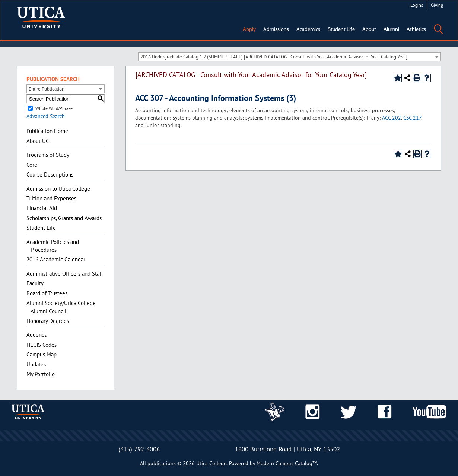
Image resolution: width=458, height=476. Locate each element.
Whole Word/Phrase (54, 108)
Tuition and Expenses (51, 198)
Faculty (35, 283)
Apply (249, 29)
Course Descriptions (50, 174)
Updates (36, 364)
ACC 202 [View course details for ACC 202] (392, 118)
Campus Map (42, 354)
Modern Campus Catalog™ (287, 463)
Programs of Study (48, 155)
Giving (437, 5)
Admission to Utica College (58, 189)
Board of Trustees (47, 293)
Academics (308, 29)
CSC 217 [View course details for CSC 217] (412, 118)
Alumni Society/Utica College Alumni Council (61, 307)
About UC (38, 141)
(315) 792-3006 (139, 449)
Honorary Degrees (48, 321)
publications (162, 463)
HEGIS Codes (42, 345)
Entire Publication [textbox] (47, 89)
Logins (417, 5)
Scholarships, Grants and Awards (64, 218)
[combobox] (290, 57)
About (369, 29)
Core (32, 165)
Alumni (391, 29)
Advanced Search (46, 116)
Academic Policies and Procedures (53, 246)
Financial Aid (42, 208)
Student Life (341, 29)
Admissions (276, 29)
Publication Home (47, 131)
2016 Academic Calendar (56, 259)
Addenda (37, 335)
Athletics (416, 29)
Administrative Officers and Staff (65, 274)
